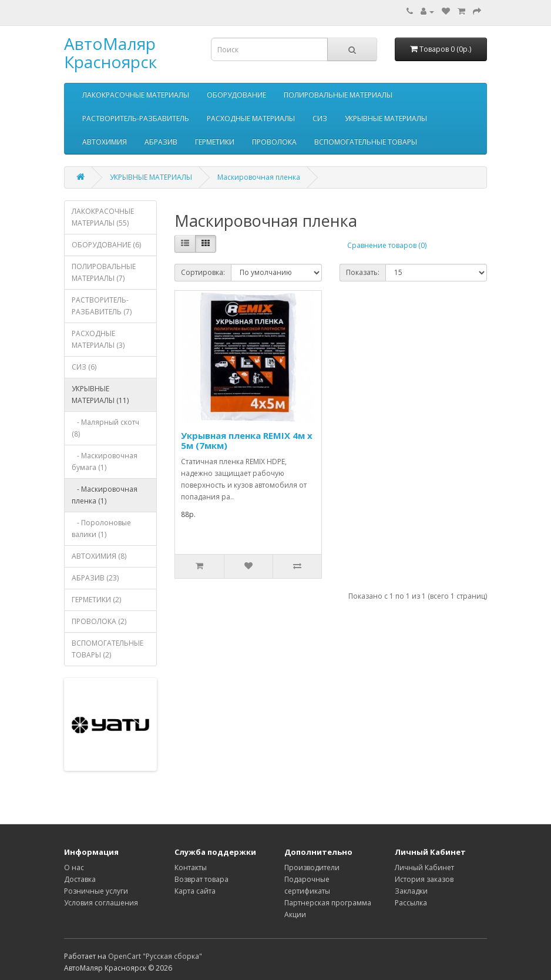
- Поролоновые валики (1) (101, 528)
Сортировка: (203, 272)
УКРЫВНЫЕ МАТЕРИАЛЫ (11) (100, 395)
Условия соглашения (101, 903)
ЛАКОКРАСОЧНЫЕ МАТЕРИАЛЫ (136, 95)
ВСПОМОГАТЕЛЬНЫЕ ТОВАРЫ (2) (107, 649)
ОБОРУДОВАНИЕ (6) (106, 245)
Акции (295, 914)
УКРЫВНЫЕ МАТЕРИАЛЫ (386, 118)
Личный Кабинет (424, 867)
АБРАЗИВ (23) (95, 578)
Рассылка (411, 903)
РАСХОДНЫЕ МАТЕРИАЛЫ (251, 118)
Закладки (411, 891)
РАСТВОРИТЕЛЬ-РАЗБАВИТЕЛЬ (136, 118)
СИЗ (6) (84, 367)
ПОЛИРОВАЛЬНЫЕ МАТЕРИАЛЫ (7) (104, 272)
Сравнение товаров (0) (387, 245)
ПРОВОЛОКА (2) (99, 621)
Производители (312, 867)
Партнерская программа (328, 903)
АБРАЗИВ (161, 142)
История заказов (424, 879)
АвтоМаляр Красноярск (110, 53)
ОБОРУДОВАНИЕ (236, 95)
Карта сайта (195, 891)
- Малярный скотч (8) (105, 428)
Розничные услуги (96, 891)
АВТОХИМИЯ (105, 142)
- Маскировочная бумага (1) (105, 462)
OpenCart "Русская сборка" (155, 956)
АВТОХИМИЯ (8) (99, 556)
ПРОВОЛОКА (274, 142)
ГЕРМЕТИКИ (215, 142)
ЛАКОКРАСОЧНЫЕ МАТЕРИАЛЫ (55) (103, 217)
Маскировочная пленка (259, 177)
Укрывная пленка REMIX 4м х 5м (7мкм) (247, 440)
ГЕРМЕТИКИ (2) (96, 600)
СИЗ (320, 118)
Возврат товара (201, 879)
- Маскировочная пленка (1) (105, 495)
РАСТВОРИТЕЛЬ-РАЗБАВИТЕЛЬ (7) (102, 306)
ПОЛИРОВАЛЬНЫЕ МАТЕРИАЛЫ (338, 95)
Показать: (363, 272)
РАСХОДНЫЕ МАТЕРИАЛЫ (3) (98, 339)
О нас (74, 867)
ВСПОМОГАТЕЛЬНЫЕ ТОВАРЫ (366, 142)
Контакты (191, 867)
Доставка (80, 879)
